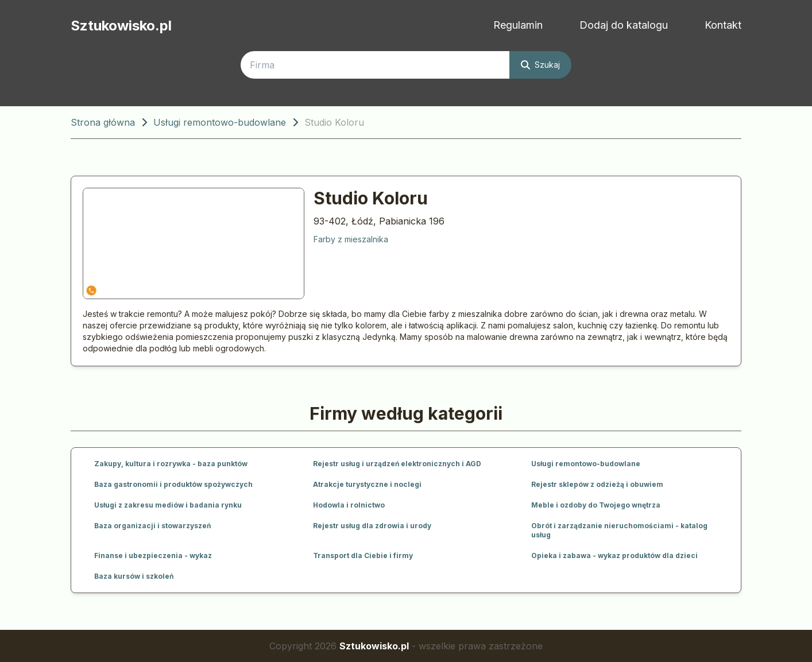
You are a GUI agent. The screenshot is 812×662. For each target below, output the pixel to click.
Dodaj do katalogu (624, 25)
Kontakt (723, 25)
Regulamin (518, 25)
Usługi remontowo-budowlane (220, 122)
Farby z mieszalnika (351, 239)
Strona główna (103, 122)
